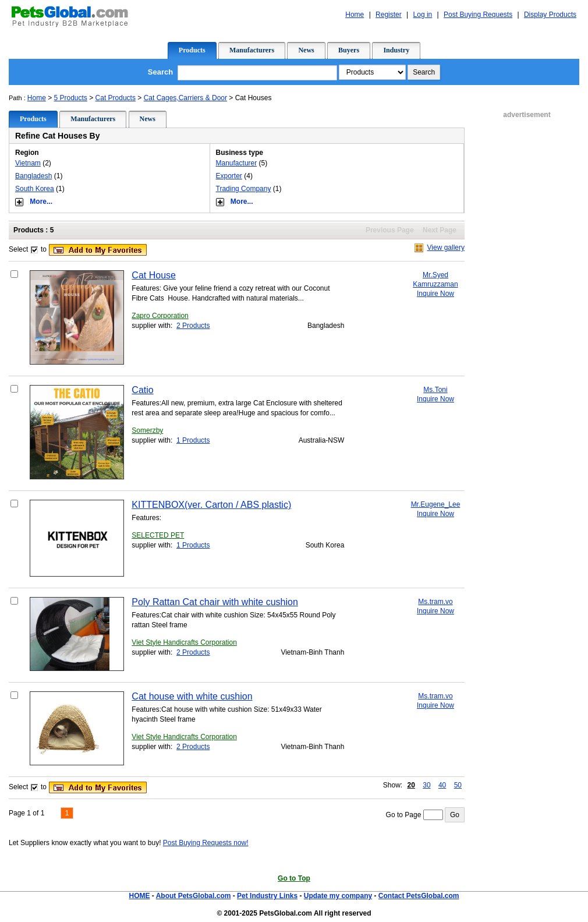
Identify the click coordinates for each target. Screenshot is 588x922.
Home (37, 98)
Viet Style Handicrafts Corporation (184, 642)
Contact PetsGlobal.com (419, 896)
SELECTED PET (158, 535)
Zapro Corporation (160, 316)
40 (442, 785)
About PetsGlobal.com (194, 896)
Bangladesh (33, 176)
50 (458, 785)
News (306, 50)
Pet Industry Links (267, 896)
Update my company (338, 896)
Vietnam (28, 163)
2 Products (193, 326)
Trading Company (244, 189)
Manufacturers (252, 50)
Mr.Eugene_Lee (436, 504)
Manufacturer (237, 163)
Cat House (154, 275)
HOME (139, 896)
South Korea (35, 189)
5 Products (71, 98)
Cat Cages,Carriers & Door (185, 98)
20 (411, 785)
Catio (142, 390)
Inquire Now (435, 294)
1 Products (193, 440)
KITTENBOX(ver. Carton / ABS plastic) (211, 505)
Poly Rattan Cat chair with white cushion (215, 602)
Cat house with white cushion (192, 696)
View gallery (446, 248)
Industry (396, 50)
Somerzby (147, 430)
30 (426, 785)
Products (192, 50)
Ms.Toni (435, 390)
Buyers (349, 50)
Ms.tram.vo (435, 602)
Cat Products (116, 98)
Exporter (229, 176)
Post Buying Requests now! (206, 843)
